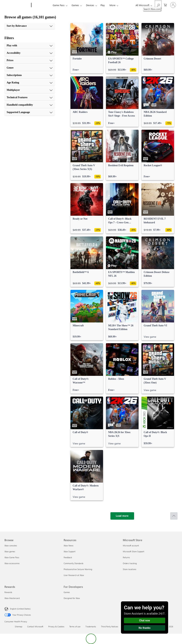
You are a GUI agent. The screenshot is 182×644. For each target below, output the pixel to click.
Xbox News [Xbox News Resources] (69, 546)
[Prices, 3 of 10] (30, 60)
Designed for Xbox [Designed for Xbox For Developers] (72, 598)
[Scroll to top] (174, 516)
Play (103, 5)
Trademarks (91, 626)
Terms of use (75, 626)
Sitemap (18, 626)
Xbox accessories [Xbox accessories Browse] (12, 563)
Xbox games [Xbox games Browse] (10, 551)
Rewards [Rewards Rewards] (8, 592)
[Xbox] (42, 5)
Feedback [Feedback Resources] (68, 557)
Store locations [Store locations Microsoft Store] (130, 569)
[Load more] (122, 516)
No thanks (145, 628)
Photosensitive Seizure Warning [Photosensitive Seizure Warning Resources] (78, 569)
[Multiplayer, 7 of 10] (30, 90)
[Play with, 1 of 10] (30, 46)
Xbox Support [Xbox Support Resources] (70, 551)
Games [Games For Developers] (67, 592)
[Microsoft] (17, 5)
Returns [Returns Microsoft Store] (126, 557)
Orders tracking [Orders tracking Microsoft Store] (130, 563)
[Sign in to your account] (173, 5)
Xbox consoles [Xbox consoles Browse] (11, 546)
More (112, 5)
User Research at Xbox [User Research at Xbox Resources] (74, 575)
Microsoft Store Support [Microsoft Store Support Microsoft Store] (134, 551)
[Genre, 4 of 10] (30, 68)
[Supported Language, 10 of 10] (30, 112)
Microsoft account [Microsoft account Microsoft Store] (131, 546)
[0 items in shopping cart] (165, 5)
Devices (90, 5)
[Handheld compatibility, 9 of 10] (30, 105)
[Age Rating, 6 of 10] (30, 83)
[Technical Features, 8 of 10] (30, 97)
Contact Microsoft (35, 626)
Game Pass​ (59, 5)
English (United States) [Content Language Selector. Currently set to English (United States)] (20, 609)
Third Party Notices (110, 626)
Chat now (145, 620)
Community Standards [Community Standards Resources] (74, 563)
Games (75, 5)
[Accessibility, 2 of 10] (30, 53)
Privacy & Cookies (56, 626)
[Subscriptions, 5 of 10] (30, 75)
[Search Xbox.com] (158, 5)
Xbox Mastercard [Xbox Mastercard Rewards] (12, 598)
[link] (87, 48)
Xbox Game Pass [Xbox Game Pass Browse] (12, 557)
